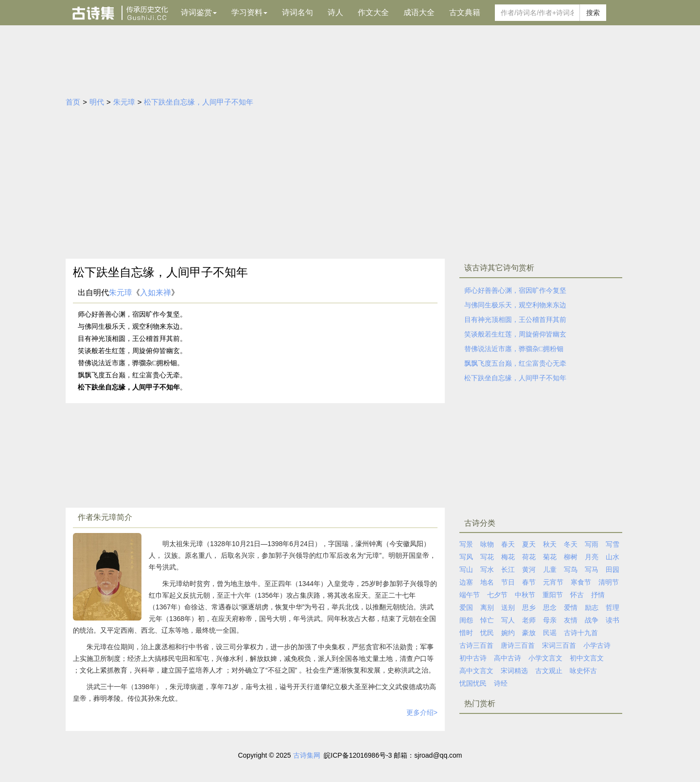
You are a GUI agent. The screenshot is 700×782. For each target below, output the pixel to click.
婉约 (508, 633)
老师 (529, 620)
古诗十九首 (581, 633)
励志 (592, 607)
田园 (612, 569)
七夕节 (497, 595)
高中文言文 (476, 671)
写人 (508, 620)
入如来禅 (156, 293)
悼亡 (487, 620)
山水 (612, 557)
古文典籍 (465, 12)
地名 (487, 582)
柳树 (571, 557)
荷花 (529, 557)
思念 (550, 607)
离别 (487, 607)
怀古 (577, 595)
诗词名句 (297, 12)
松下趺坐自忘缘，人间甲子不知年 (199, 102)
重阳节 (553, 595)
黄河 (529, 569)
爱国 (466, 607)
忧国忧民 (473, 683)
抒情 (598, 595)
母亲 (550, 620)
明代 (97, 102)
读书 (612, 620)
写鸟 (571, 569)
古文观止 (549, 671)
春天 (508, 544)
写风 (466, 557)
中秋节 (525, 595)
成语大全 (419, 12)
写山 (466, 569)
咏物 (487, 544)
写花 (487, 557)
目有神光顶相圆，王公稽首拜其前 (515, 320)
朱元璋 (124, 102)
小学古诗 (597, 645)
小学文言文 (545, 658)
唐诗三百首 (518, 645)
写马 (592, 569)
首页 (73, 102)
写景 (466, 544)
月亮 (592, 557)
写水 (487, 569)
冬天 (571, 544)
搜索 (593, 13)
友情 (571, 620)
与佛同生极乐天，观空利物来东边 (515, 305)
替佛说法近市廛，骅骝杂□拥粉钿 (514, 349)
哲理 (612, 607)
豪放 (529, 633)
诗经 (501, 683)
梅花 (508, 557)
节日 (508, 582)
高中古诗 (507, 658)
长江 (508, 569)
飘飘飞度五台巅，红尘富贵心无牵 (515, 363)
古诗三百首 (476, 645)
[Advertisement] (350, 186)
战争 (592, 620)
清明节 (609, 582)
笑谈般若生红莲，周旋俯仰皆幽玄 (515, 334)
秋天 (550, 544)
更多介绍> (422, 712)
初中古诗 (473, 658)
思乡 (529, 607)
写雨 (592, 544)
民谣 (550, 633)
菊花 (550, 557)
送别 (508, 607)
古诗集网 (307, 755)
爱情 (571, 607)
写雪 (612, 544)
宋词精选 (514, 671)
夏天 (529, 544)
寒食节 (581, 582)
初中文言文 (587, 658)
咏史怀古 (583, 671)
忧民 (487, 633)
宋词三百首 (559, 645)
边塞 (466, 582)
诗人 (335, 12)
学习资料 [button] (249, 12)
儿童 (550, 569)
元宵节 (553, 582)
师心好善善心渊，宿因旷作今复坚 (515, 290)
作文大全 (373, 12)
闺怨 (466, 620)
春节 (529, 582)
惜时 (466, 633)
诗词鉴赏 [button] (199, 12)
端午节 (470, 595)
